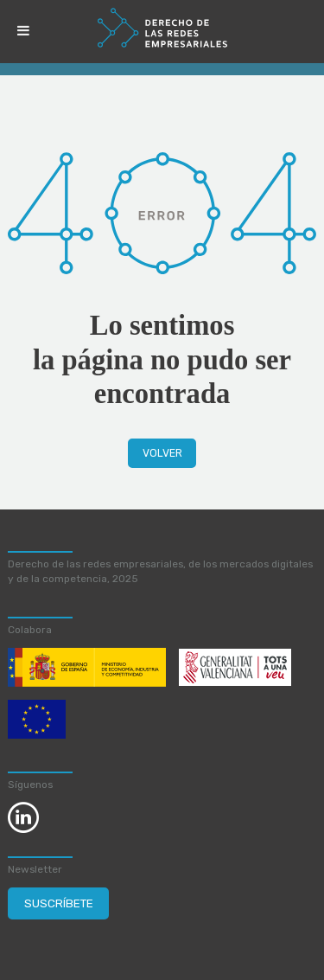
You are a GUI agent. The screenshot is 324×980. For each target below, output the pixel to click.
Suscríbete (59, 903)
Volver (162, 453)
